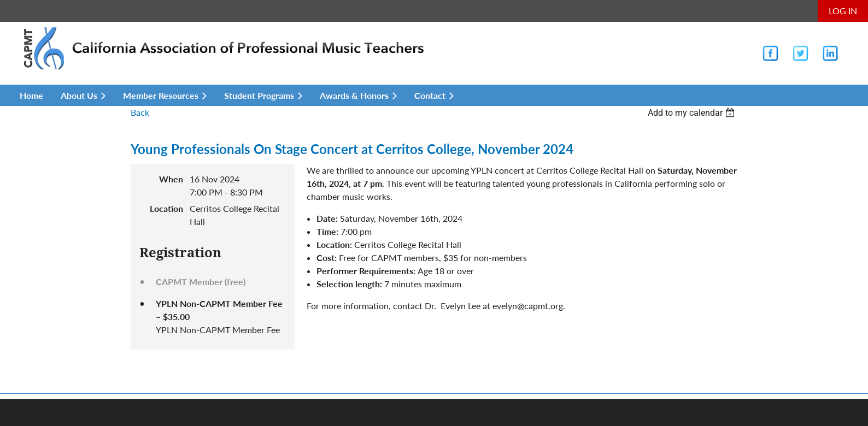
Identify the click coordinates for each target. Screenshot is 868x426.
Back (140, 112)
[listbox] (693, 113)
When (171, 179)
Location (166, 208)
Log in (843, 11)
